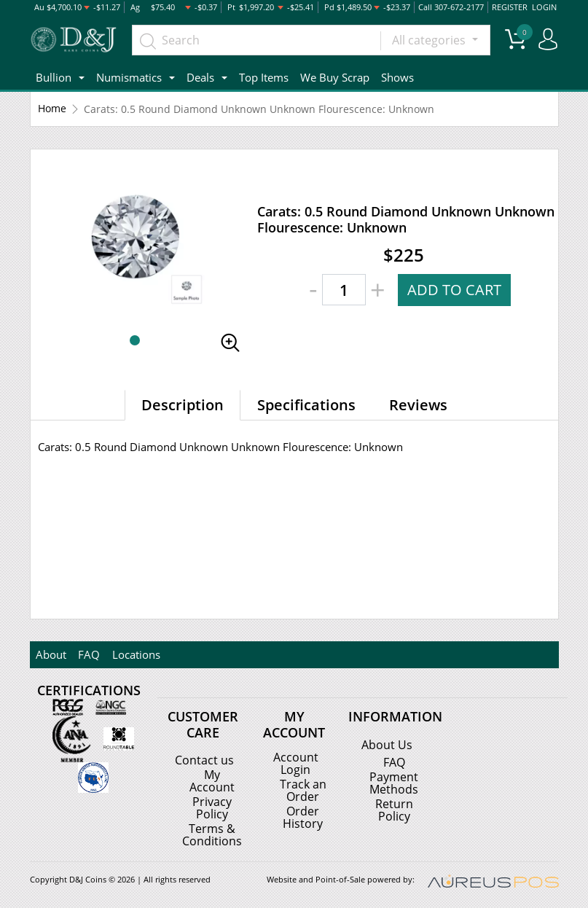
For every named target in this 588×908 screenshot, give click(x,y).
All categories (430, 40)
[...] (256, 40)
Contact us (204, 760)
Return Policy (394, 809)
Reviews (418, 405)
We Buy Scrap (335, 77)
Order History (303, 815)
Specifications (306, 405)
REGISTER (510, 7)
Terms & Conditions (212, 833)
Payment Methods (394, 783)
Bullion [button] (54, 77)
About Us (387, 745)
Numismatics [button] (129, 77)
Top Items (264, 77)
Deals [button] (200, 77)
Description (183, 405)
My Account (212, 780)
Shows (397, 77)
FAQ (89, 654)
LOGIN (544, 7)
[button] (135, 340)
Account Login (296, 763)
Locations (136, 654)
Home (52, 109)
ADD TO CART (454, 290)
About (51, 654)
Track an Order (303, 789)
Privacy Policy (212, 807)
